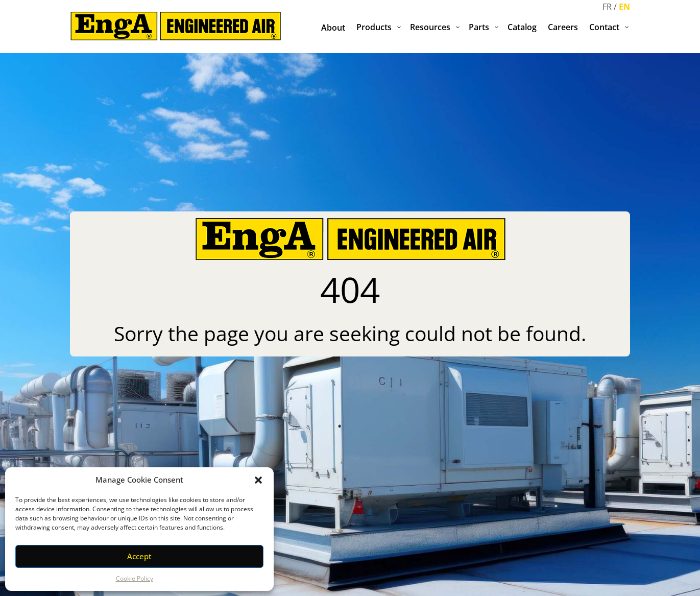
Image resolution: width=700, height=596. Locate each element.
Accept (139, 556)
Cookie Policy (135, 578)
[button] (258, 480)
